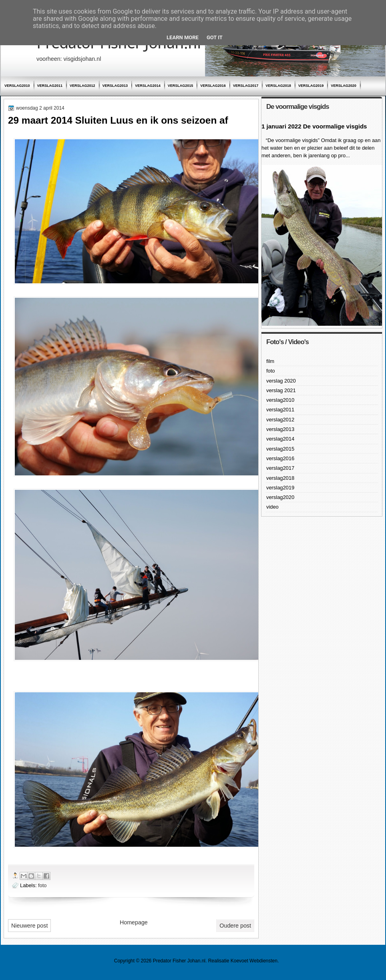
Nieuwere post (29, 926)
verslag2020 (344, 86)
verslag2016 (213, 86)
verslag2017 (246, 86)
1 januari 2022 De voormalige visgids (314, 126)
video (272, 507)
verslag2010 (17, 86)
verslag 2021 (281, 390)
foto (42, 885)
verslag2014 (148, 86)
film (270, 361)
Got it (215, 37)
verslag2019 (311, 86)
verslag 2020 (281, 381)
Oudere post (235, 926)
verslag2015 (181, 86)
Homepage (134, 922)
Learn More (183, 37)
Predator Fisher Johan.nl (179, 961)
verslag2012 (82, 86)
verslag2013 (115, 86)
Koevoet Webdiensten (254, 961)
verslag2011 (50, 86)
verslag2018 (278, 86)
